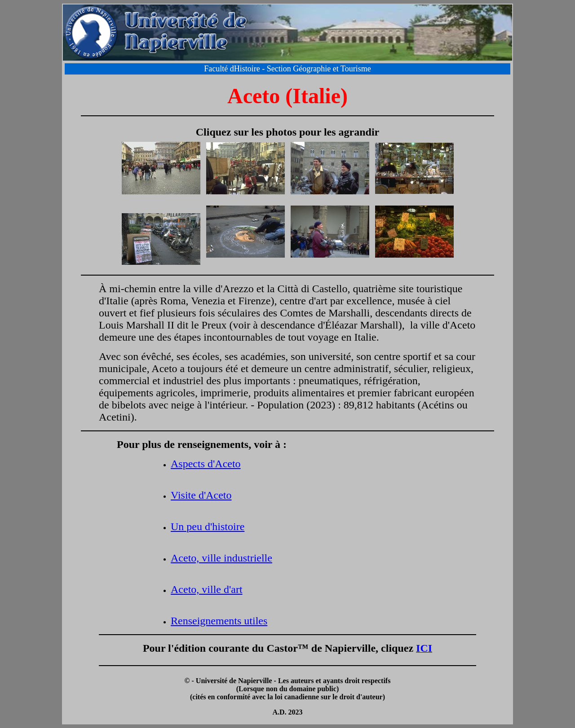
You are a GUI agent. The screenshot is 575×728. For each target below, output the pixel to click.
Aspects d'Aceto (206, 464)
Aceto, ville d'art (207, 589)
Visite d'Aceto (201, 495)
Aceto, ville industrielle (221, 558)
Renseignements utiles (219, 621)
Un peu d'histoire (208, 526)
